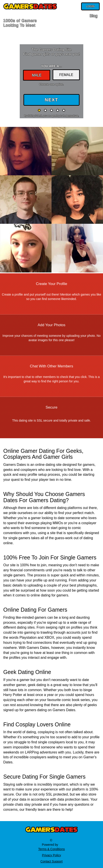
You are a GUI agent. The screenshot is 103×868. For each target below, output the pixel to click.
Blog (94, 16)
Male (37, 75)
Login (90, 6)
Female (66, 75)
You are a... (51, 66)
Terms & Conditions (51, 849)
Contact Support (51, 861)
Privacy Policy (51, 855)
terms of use (72, 116)
